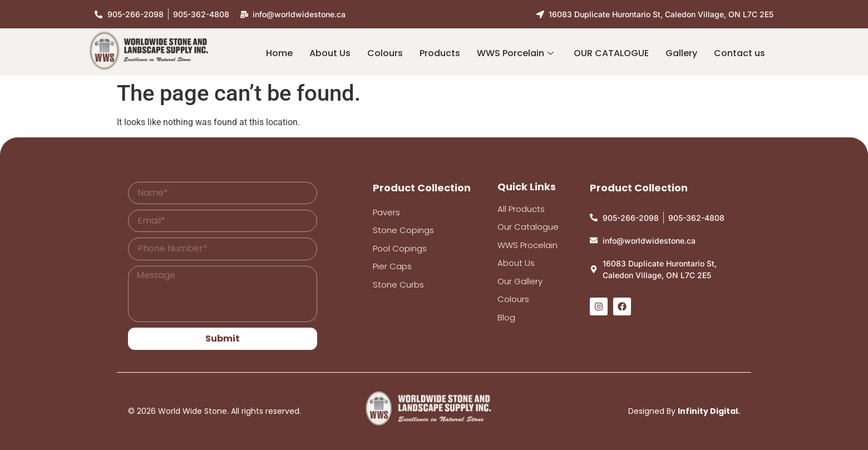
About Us (330, 53)
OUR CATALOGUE (611, 53)
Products (440, 53)
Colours (385, 53)
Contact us (739, 53)
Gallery (681, 53)
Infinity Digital (708, 411)
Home (279, 53)
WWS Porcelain (515, 53)
